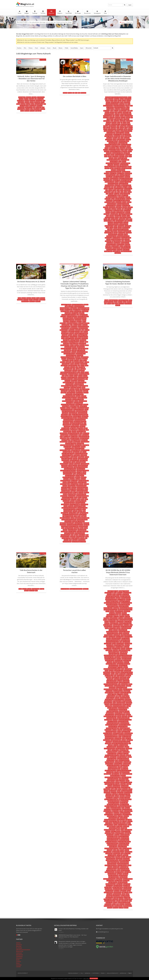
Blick (128, 111)
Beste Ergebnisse (77, 325)
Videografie (77, 528)
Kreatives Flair (83, 406)
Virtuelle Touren (108, 899)
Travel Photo (128, 226)
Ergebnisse (85, 359)
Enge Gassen (107, 121)
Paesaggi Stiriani (111, 781)
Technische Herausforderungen (69, 508)
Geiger (125, 129)
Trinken (70, 93)
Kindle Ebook (127, 153)
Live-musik (116, 745)
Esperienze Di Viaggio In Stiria (115, 667)
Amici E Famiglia (121, 600)
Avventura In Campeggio (113, 615)
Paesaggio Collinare (120, 781)
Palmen (106, 189)
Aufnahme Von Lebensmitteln (69, 315)
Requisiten (66, 479)
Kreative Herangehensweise (68, 404)
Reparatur (127, 808)
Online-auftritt (110, 772)
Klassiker (114, 730)
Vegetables (86, 525)
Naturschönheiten (109, 185)
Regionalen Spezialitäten (113, 804)
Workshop (110, 908)
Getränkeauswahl (111, 696)
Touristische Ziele (124, 224)
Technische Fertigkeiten (80, 506)
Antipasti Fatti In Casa (124, 601)
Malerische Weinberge (112, 752)
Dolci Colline (129, 649)
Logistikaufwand (67, 432)
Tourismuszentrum (118, 223)
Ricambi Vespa (109, 813)
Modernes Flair (116, 180)
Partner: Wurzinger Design (68, 454)
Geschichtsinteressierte (126, 131)
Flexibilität (67, 367)
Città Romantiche (109, 635)
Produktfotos (64, 465)
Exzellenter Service (119, 671)
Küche (130, 156)
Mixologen (128, 755)
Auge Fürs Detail (84, 315)
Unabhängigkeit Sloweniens (124, 231)
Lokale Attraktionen (120, 749)
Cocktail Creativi (128, 637)
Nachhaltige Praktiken (71, 443)
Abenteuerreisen (127, 593)
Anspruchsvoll (74, 308)
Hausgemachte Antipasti (116, 704)
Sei (121, 821)
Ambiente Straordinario (111, 600)
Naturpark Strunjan (123, 184)
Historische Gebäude (124, 141)
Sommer (27, 109)
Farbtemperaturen (73, 366)
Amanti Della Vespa (110, 598)
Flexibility (73, 367)
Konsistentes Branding (111, 732)
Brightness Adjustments (74, 332)
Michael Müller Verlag (125, 175)
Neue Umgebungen (67, 452)
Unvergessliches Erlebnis (113, 862)
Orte (115, 187)
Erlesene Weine (119, 660)
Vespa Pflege (126, 881)
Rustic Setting (74, 481)
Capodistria (126, 112)
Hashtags (107, 704)
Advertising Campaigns (77, 305)
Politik (67, 48)
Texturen (75, 511)
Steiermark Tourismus (123, 837)
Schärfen (81, 484)
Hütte (116, 304)
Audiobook (82, 313)
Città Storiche (117, 635)
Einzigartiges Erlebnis (114, 654)
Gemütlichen (112, 688)
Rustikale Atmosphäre (114, 818)
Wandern (27, 111)
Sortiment (81, 493)
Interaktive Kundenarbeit (69, 396)
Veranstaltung (108, 238)
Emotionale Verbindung (69, 354)
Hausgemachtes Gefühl (68, 382)
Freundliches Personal (124, 682)
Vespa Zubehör (108, 889)
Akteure (111, 101)
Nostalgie (125, 767)
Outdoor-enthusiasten (113, 779)
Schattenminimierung (81, 486)
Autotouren (118, 613)
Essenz (85, 360)
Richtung (124, 202)
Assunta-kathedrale (108, 106)
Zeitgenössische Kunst (126, 251)
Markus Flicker (120, 173)
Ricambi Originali (128, 811)
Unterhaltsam (119, 859)
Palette (127, 781)
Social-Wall (69, 12)
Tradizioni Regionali (110, 857)
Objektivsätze (76, 452)
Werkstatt (122, 904)
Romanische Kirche (112, 204)
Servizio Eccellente (122, 825)
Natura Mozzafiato (110, 762)
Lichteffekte (108, 743)
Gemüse (71, 376)
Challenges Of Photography (81, 333)
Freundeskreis (126, 681)
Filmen (117, 674)
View (123, 239)
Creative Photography (74, 342)
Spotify (76, 498)
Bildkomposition (64, 330)
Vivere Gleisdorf (128, 899)
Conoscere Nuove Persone (112, 642)
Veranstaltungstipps (112, 869)
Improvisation (79, 393)
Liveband (127, 747)
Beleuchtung (107, 111)
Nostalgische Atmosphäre (114, 769)
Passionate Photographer (81, 454)
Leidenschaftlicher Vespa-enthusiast (121, 742)
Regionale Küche (124, 801)
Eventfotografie (128, 669)
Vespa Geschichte (123, 876)
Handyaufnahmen (121, 703)
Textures (80, 511)
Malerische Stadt (126, 172)
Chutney (70, 335)
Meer (117, 175)
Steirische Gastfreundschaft (114, 838)
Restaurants (118, 202)
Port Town (117, 194)
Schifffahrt (130, 207)
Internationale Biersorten (123, 718)
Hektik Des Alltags (127, 704)
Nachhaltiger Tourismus (125, 182)
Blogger (27, 12)
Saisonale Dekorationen (110, 820)
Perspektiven (84, 455)
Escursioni (126, 662)
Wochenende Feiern (109, 906)
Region (119, 195)
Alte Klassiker (125, 594)
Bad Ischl (26, 99)
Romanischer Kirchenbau (123, 204)
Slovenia (108, 212)
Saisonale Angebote (65, 484)
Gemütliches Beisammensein (111, 689)
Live (130, 743)
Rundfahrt (106, 207)
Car (130, 112)
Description (126, 647)
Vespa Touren (109, 886)
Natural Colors (78, 445)
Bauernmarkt (73, 322)
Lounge (109, 750)
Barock (128, 107)
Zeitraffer (121, 908)
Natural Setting (67, 447)
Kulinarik (28, 104)
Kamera (130, 151)
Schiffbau (125, 207)
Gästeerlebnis (124, 684)
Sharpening (73, 491)
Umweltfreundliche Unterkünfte (121, 229)
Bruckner (27, 101)
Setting (86, 489)
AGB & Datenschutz (112, 973)
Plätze (125, 192)
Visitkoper (127, 239)
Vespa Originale (118, 881)
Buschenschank (35, 589)
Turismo (123, 857)
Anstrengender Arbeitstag (112, 601)
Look (81, 433)
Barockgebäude (110, 109)
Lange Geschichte (124, 165)
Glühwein (127, 133)
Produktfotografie (85, 464)
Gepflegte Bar (127, 691)
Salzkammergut (21, 109)
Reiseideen (38, 107)
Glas (86, 379)
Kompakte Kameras (82, 398)
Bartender (120, 618)
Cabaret (112, 112)
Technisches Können (82, 508)
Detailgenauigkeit (74, 344)
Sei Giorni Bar (109, 823)
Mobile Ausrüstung (84, 438)
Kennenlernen (108, 730)
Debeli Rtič (106, 118)
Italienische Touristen (115, 151)
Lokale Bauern (63, 433)
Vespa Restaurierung (111, 884)
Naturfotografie (127, 762)
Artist (129, 104)
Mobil (68, 438)
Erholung (27, 102)
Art (126, 104)
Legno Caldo (130, 740)
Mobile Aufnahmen (75, 438)
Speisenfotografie (72, 494)
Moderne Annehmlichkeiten (126, 178)
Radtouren (128, 796)
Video (63, 528)
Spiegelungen (128, 833)
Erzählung (76, 360)
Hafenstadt (109, 138)
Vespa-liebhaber (127, 889)
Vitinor (18, 963)
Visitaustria (115, 899)
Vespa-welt (117, 891)
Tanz (109, 219)
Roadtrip (129, 202)
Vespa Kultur (119, 879)
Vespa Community (119, 872)
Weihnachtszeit (120, 245)
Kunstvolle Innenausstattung (113, 163)
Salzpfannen (119, 207)
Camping (120, 112)
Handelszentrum (121, 140)
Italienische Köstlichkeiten (113, 723)
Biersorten (126, 625)
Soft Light (75, 493)
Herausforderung (70, 384)
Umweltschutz (68, 521)
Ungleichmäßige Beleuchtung (67, 523)
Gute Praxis (68, 381)
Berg (105, 304)
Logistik (112, 168)
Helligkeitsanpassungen (80, 382)
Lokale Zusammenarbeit (73, 433)
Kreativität (63, 408)
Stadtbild (112, 216)
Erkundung (114, 123)
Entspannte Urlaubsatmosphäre (124, 655)
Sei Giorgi (124, 821)
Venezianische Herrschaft (123, 236)
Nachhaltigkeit (80, 443)
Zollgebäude (118, 253)
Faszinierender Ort (116, 124)
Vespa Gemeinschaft (113, 876)
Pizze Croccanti (112, 791)
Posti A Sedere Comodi (126, 791)
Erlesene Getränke (110, 660)
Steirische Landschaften (113, 840)
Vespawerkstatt (117, 892)
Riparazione (116, 813)
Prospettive (115, 794)
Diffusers (76, 345)
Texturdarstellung (68, 511)
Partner (84, 452)
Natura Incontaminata (124, 760)
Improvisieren (69, 394)
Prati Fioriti (114, 793)
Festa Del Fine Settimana (127, 672)
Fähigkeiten (68, 362)
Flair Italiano (129, 674)
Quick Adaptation (80, 476)
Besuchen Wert (128, 622)
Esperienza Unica (123, 666)
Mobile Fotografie (66, 440)
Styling (83, 499)
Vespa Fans (125, 874)
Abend (115, 593)
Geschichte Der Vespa (125, 693)
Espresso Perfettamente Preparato (112, 669)
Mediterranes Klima (111, 175)
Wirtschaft (89, 48)
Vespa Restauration (123, 882)
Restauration (107, 809)
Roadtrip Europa (118, 815)
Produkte (71, 464)
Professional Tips (81, 469)
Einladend (115, 650)
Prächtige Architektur (125, 194)
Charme (121, 633)
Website (76, 535)
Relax (123, 808)
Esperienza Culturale (111, 664)
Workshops (119, 250)
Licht (85, 423)
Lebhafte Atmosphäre (122, 167)
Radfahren (122, 796)
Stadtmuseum (118, 216)
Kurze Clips (128, 738)
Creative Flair (64, 342)
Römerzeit (119, 206)
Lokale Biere (129, 749)
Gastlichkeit (37, 102)
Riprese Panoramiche (125, 813)
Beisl (76, 93)
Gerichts (85, 376)
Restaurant (83, 93)
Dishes (87, 345)
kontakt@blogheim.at (102, 932)
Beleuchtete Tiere (125, 109)
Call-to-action (112, 628)
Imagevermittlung (71, 393)
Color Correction (73, 337)
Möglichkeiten (77, 442)
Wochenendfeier (118, 906)
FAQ (82, 973)
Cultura (114, 644)
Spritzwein (32, 591)
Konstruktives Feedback (78, 399)
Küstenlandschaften (125, 163)
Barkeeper (106, 618)
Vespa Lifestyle (110, 881)
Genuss (42, 102)
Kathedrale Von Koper (118, 153)
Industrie (106, 150)
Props (74, 474)
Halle (122, 138)
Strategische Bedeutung (125, 217)
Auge (78, 315)
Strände (117, 217)
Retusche (78, 479)
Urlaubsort (121, 234)
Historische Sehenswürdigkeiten (113, 145)
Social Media (74, 48)
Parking (114, 190)
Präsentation (107, 793)
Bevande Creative (114, 623)
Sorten (122, 830)
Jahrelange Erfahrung (125, 728)
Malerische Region (124, 750)
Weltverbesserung (65, 537)
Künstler (124, 162)
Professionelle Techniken (83, 471)
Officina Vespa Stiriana (110, 771)
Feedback (118, 672)
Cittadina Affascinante (126, 635)
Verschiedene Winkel (111, 870)
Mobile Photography (76, 440)
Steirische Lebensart (124, 840)
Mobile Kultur (113, 757)
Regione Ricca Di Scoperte (111, 806)
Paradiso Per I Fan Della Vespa (112, 784)
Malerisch (113, 170)
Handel (114, 140)
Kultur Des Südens (126, 737)
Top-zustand (127, 854)
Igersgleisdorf (126, 713)
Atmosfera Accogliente (113, 606)
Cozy (121, 642)
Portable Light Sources (67, 459)
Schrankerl (19, 958)
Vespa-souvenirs (109, 891)
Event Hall (108, 124)
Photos (120, 789)
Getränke (126, 694)
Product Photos (67, 462)
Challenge (72, 333)
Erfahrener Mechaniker (110, 659)
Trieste (111, 228)
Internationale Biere (111, 718)
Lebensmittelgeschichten (80, 421)
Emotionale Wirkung (81, 354)
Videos (82, 528)
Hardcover (128, 140)
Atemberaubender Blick (119, 106)
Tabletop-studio (65, 504)
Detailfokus (66, 344)
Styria (115, 850)
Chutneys (75, 335)
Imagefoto (86, 391)
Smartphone (126, 826)
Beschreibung (112, 622)
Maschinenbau (128, 173)
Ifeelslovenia (112, 148)
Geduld (67, 376)
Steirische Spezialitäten (111, 842)
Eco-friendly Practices (66, 349)
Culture (122, 116)
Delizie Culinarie (111, 647)
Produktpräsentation (83, 465)
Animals (128, 101)
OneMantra (19, 956)
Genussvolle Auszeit (118, 691)
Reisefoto (128, 197)
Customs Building (128, 116)
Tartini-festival (114, 219)
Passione (110, 786)
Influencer (128, 715)
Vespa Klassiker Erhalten (109, 879)
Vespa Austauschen (110, 872)
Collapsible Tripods (83, 335)
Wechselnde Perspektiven (124, 903)
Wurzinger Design (75, 538)
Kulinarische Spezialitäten (111, 737)
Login (130, 5)
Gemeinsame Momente (120, 686)
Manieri (120, 752)
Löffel (87, 430)
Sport (82, 48)
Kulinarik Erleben (128, 733)
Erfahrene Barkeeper (126, 657)
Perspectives (77, 455)
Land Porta (110, 165)
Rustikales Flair (124, 818)
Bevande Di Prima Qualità (125, 623)
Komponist (122, 156)
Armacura (19, 944)
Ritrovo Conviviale (109, 815)
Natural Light (86, 445)
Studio (79, 499)
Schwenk (119, 209)
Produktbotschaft (64, 464)
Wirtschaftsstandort (126, 248)
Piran (113, 192)
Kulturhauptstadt (39, 104)
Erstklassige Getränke (118, 662)
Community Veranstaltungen (113, 640)
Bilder (131, 625)
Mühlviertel (39, 106)
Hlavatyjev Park (115, 146)
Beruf (71, 325)
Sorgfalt (118, 830)
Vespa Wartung (108, 887)
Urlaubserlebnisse (124, 862)
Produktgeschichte (73, 465)
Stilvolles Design (113, 847)
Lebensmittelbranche (69, 420)
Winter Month (127, 246)
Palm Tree (125, 187)
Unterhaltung (126, 859)
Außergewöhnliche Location (110, 610)
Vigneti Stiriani (109, 898)
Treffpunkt (118, 857)
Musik (55, 48)
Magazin (60, 12)
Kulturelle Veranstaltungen (113, 160)
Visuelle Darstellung (80, 533)
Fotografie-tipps (115, 677)
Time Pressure (72, 513)
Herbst (18, 104)
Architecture (127, 102)
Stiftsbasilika (37, 109)
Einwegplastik (110, 119)
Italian (126, 150)
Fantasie (87, 362)
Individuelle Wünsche (120, 715)
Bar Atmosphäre (125, 615)
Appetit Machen (85, 310)
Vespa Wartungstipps (118, 887)
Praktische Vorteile (75, 460)
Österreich (119, 187)
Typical (115, 228)
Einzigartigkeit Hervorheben (78, 350)
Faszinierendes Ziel (126, 124)
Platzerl (129, 192)
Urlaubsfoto (129, 233)
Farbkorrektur (64, 366)
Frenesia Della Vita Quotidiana (121, 679)
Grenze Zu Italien (118, 134)
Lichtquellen (67, 427)
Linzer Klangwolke (24, 106)
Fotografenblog (68, 371)
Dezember (118, 118)
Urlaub (22, 111)
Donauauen (32, 101)
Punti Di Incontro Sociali (124, 794)
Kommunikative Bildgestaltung (70, 398)
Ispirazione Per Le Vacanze (125, 720)
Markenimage (85, 435)
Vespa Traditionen (118, 886)
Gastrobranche (64, 374)
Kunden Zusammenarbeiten (69, 411)
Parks (118, 190)
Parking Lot (123, 784)
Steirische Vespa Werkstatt (124, 842)
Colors (63, 338)
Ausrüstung (63, 316)
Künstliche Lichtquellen (67, 416)
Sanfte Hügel (128, 820)
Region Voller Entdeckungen (111, 799)
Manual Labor (113, 173)
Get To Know (120, 694)
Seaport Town (128, 209)
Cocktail (34, 298)
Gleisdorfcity (128, 699)
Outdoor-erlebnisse (124, 779)
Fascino (113, 672)
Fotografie (113, 128)
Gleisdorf (117, 698)
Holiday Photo (123, 146)
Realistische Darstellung (69, 477)
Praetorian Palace (112, 195)
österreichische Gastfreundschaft (113, 777)
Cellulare (115, 630)
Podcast (87, 457)
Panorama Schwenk (119, 189)
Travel (116, 226)
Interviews (115, 720)
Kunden (86, 410)
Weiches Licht (82, 535)
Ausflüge (127, 106)
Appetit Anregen (68, 310)
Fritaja (126, 128)
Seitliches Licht (80, 489)
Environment (80, 355)
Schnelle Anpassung (66, 487)
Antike (122, 102)
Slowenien (113, 212)
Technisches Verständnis (70, 509)
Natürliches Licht (85, 450)
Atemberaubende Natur (124, 605)
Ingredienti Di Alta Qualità (110, 716)
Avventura (124, 613)
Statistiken (96, 973)
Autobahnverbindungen (120, 107)
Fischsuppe (130, 126)
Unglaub (116, 233)
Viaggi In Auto (125, 892)
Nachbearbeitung (85, 442)
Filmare (113, 674)
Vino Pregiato (127, 898)
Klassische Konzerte (120, 155)
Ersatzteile (109, 662)
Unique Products (79, 523)
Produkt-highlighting (81, 462)
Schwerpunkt (64, 489)
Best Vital (19, 946)
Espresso (125, 667)
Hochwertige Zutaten (124, 711)
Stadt (107, 216)
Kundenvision (64, 415)
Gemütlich (128, 686)
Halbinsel (115, 138)
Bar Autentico (109, 616)
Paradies (117, 782)
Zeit (86, 538)
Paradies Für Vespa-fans (126, 782)
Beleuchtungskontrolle (72, 323)
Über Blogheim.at (73, 973)
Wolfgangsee (38, 111)
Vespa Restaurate (113, 882)
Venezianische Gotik (111, 236)
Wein (36, 591)
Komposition (68, 399)
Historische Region (123, 143)
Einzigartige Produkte (83, 349)
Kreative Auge (70, 403)
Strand (128, 216)
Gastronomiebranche (73, 374)
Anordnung (71, 306)
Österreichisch (25, 301)
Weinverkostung (115, 246)
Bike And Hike (21, 101)
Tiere (131, 219)
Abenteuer (28, 97)
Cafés (116, 112)
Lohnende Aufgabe (81, 432)
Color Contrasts (65, 337)
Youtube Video (116, 251)
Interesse (78, 396)
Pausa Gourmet (125, 786)
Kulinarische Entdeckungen (111, 735)
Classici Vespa (112, 637)
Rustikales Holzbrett (72, 482)
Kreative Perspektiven (118, 733)
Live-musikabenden (111, 747)
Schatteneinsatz (72, 486)
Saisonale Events (121, 820)
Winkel (87, 537)
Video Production (69, 528)
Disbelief (128, 118)
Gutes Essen (74, 381)
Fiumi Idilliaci (122, 674)
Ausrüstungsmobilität (72, 316)
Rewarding (83, 479)
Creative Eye (83, 340)
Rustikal (65, 482)
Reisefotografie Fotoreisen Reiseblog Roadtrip (116, 97)
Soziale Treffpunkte (116, 831)
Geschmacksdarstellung (67, 379)
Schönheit (114, 209)
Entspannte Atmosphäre (110, 655)
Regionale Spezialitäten (112, 197)
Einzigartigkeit (67, 350)
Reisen (61, 48)
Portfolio (75, 459)
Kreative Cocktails (126, 732)
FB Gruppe (78, 12)
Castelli (111, 630)
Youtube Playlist (108, 251)
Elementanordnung (66, 352)
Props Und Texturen (70, 476)
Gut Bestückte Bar (117, 701)
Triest (107, 228)
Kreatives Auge (66, 406)
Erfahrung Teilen (71, 359)
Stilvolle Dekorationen (123, 845)
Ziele (70, 540)
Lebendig (124, 740)
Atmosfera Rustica (108, 608)
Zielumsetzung (82, 540)
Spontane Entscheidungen (82, 496)
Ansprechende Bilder (79, 306)
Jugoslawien (124, 151)
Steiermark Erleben (125, 835)
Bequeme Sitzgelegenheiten (126, 620)
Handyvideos (129, 703)
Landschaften (107, 740)
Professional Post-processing (81, 467)
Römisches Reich (126, 206)
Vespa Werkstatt (127, 887)
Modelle (129, 757)
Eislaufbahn (126, 119)
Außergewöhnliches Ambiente (125, 610)
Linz (45, 104)
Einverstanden (94, 978)
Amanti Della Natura (125, 596)
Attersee (21, 99)
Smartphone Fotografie (82, 491)
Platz (122, 192)
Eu (121, 123)
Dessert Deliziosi (116, 649)
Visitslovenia (108, 241)
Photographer (127, 190)
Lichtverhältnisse (75, 427)
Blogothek (51, 12)
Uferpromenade (126, 228)
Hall (119, 138)
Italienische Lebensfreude (112, 725)
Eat (132, 118)
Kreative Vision (79, 404)
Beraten (106, 622)
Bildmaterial (71, 330)
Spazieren (128, 212)
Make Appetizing (64, 435)
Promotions (109, 794)
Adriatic (122, 99)
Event (128, 123)
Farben (72, 364)
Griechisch (26, 300)
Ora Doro (116, 772)
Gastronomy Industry (84, 374)
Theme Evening (128, 852)
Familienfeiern (127, 671)
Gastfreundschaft (112, 129)
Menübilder (63, 438)
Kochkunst (84, 396)
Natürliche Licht (109, 764)
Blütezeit (107, 112)
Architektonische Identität (112, 104)
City (114, 116)
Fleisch (86, 366)
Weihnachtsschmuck (111, 245)
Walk (123, 241)
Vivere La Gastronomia (110, 901)
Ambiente (86, 305)
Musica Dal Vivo (110, 760)
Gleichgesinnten (110, 698)
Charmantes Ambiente (124, 632)
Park (107, 190)
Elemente (74, 352)
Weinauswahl (108, 904)
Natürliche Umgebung (65, 450)
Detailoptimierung (65, 345)
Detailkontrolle (82, 344)
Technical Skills (84, 504)
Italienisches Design (123, 727)
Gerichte (80, 376)
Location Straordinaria (110, 749)
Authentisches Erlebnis (69, 320)
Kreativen (86, 404)
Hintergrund (67, 388)
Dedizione (127, 645)
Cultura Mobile (128, 644)
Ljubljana (107, 168)
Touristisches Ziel (109, 226)
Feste (118, 126)
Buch (81, 332)
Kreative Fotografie (78, 403)
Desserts (123, 649)
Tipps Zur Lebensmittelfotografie (71, 515)
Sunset (105, 219)
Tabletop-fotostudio (80, 503)
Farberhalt (77, 364)
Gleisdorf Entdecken (125, 698)
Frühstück (43, 298)
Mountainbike (33, 106)
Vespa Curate (128, 872)
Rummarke (126, 816)
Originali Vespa (115, 774)
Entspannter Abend (109, 657)
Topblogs (35, 12)
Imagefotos (64, 393)
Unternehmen (122, 233)
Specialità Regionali (110, 833)
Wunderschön (126, 250)
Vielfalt (86, 528)
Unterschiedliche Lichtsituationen (75, 525)
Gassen (105, 129)
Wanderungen (125, 901)
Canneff (18, 966)
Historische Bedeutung (113, 141)
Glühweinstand (109, 134)
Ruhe (43, 107)
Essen (119, 123)
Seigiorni (128, 823)
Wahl (72, 535)
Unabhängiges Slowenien (111, 231)
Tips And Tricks (83, 515)
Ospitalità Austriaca (127, 774)
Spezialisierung (72, 496)
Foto (104, 128)
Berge (112, 111)
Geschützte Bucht (111, 133)
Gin (117, 696)
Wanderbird (19, 955)
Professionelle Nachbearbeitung (68, 471)
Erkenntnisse (66, 360)
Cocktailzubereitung (116, 638)
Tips (126, 221)
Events (106, 671)
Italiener (130, 150)
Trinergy (19, 961)
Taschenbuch (122, 219)
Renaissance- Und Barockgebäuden (121, 201)
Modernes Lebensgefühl (126, 180)
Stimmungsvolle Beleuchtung (112, 848)
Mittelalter (127, 177)
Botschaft (87, 330)
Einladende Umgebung (114, 652)
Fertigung (106, 126)
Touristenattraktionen (113, 224)
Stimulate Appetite (66, 499)
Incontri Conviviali (110, 715)
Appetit (62, 310)
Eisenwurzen (39, 101)
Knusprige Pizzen (127, 730)
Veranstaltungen (117, 238)
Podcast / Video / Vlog (113, 591)
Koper (126, 156)
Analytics (128, 600)
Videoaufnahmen (117, 894)
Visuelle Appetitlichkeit (82, 531)
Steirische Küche (125, 838)
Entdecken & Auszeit (123, 300)
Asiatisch (29, 298)
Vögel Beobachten (116, 241)
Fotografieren (81, 371)
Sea (123, 209)
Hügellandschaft (110, 713)
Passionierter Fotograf (68, 455)
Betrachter (85, 325)
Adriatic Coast (128, 99)
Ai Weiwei (34, 97)
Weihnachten (117, 243)
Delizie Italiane (119, 647)
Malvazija (106, 173)
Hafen (122, 136)
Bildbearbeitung (123, 111)
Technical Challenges (75, 504)
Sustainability (66, 501)
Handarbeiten (109, 140)
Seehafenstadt (109, 211)
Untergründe (63, 525)
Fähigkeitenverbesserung (78, 362)
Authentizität (78, 320)
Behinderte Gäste (128, 618)
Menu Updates (74, 437)
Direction (123, 118)
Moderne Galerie (108, 180)
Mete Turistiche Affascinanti (112, 755)
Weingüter (108, 246)
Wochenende (128, 904)
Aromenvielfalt (78, 311)
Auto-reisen (112, 613)
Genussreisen (109, 691)
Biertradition (40, 99)
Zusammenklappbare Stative (79, 542)
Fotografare (128, 676)
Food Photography (68, 369)
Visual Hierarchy (72, 531)
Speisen (65, 494)
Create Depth (66, 340)
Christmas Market (108, 116)
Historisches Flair (123, 710)
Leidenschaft (66, 423)
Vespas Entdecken (108, 892)
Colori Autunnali (126, 638)
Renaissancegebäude (110, 202)
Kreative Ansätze (83, 401)
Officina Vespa (124, 769)
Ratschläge (116, 798)
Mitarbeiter (122, 755)
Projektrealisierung (68, 474)
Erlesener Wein (127, 660)
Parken (110, 190)
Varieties (110, 867)
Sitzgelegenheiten (111, 826)
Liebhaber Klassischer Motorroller (120, 743)
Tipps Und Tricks (120, 221)
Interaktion (124, 716)
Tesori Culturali (108, 852)
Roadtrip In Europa (127, 815)
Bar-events (127, 616)
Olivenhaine (108, 187)
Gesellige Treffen (112, 694)
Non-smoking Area (113, 767)
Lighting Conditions (65, 430)
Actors (130, 97)
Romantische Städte (111, 206)
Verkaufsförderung (83, 526)
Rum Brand (120, 816)
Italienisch (107, 151)
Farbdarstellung (66, 364)
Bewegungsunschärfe (118, 625)
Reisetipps (129, 199)
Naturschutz (118, 185)
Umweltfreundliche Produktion (69, 520)
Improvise (86, 393)
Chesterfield (126, 633)
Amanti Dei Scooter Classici (113, 596)
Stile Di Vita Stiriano (112, 845)
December (112, 118)
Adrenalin (129, 302)
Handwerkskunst (108, 703)
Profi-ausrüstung (128, 793)
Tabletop (72, 501)
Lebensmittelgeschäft (68, 421)
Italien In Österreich (112, 721)
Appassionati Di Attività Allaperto (112, 603)
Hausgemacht (81, 381)
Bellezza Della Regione (113, 620)
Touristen (126, 223)
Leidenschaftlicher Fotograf (76, 423)
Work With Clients (66, 538)
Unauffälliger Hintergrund (78, 521)
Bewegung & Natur (113, 300)
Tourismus (110, 223)
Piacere (130, 789)
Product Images (84, 460)
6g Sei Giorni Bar (109, 593)
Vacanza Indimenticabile (111, 865)
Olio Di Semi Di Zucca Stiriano (124, 771)
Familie (32, 102)
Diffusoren (82, 345)
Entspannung (21, 102)
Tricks (75, 516)
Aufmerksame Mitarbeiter (126, 608)
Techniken (71, 506)
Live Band (110, 745)
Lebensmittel (85, 416)
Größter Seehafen (109, 136)
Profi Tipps (79, 472)
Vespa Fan (119, 874)
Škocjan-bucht (127, 211)
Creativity (82, 342)
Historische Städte (113, 710)
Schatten (65, 486)
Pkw (116, 192)
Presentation (120, 793)
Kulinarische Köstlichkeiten (125, 735)
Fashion (19, 48)
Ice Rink (107, 148)
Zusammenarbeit (67, 542)
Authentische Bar (119, 611)
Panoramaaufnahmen (109, 782)
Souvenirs (108, 831)
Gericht (76, 376)
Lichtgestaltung (76, 425)
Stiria (120, 848)
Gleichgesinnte (126, 696)
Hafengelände (128, 136)
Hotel (113, 304)
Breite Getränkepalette (126, 627)
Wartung (115, 903)
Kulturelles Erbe (114, 162)
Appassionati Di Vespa (126, 603)
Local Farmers (82, 430)
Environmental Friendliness (67, 357)
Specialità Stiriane (120, 833)
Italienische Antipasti (123, 721)
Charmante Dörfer (123, 630)
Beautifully (117, 109)
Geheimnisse (120, 129)
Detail (86, 342)
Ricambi (121, 811)
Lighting (129, 167)
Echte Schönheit (81, 347)
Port (107, 194)
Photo (122, 190)
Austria (107, 611)
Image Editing (64, 391)
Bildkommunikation (83, 328)
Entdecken (116, 121)
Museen (117, 182)
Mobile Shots (84, 440)
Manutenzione (126, 752)
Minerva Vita (20, 951)
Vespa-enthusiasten (118, 889)
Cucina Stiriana (108, 644)
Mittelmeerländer (114, 178)
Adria (106, 99)
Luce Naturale (115, 750)
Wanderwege (128, 241)
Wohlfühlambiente (127, 906)
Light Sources (80, 428)
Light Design (73, 428)
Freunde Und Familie (112, 681)
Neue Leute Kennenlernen (113, 765)
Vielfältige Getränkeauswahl (113, 896)
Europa (125, 123)
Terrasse (127, 850)
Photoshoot (125, 789)
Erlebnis (71, 360)
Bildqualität (78, 330)
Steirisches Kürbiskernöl (113, 843)
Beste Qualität (120, 622)
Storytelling (74, 499)
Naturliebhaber (127, 764)
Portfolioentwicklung (83, 459)
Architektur (122, 104)
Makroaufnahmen (73, 435)
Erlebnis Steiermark (127, 659)
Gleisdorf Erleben (109, 699)
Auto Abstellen (110, 107)
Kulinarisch (74, 408)
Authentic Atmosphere (83, 316)
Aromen (72, 311)
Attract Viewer (75, 313)
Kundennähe (65, 413)
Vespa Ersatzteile (112, 874)
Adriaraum (117, 99)
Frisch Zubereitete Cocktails (111, 684)
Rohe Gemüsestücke (65, 481)
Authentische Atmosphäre (80, 318)
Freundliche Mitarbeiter (112, 682)
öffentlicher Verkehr (126, 185)
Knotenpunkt (115, 156)
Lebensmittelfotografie (80, 420)
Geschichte (117, 131)
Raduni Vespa (109, 798)
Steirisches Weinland (124, 843)
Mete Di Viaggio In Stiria (123, 754)
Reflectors (78, 477)
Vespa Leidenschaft (128, 879)
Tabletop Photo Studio (81, 501)
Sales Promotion (74, 484)
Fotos (118, 128)
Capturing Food (65, 333)
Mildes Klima (109, 177)
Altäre (115, 101)
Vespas (129, 891)
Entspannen (123, 121)
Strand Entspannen (110, 217)
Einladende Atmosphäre (124, 650)
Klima (106, 156)
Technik (66, 506)
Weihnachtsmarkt (125, 243)
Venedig (126, 234)
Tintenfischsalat (108, 221)
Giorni (120, 696)
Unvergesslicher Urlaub (124, 860)
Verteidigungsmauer (116, 239)
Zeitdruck (66, 540)
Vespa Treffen (126, 886)
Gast (119, 684)
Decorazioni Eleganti (119, 645)
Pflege (112, 789)
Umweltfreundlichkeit (82, 520)
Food (36, 48)
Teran (127, 219)
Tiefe (84, 511)
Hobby (84, 388)
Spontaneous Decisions (68, 498)
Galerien (130, 128)
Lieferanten (82, 427)
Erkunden (108, 123)
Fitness (31, 48)
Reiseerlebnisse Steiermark (124, 806)
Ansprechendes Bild (65, 308)
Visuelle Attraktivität (69, 533)
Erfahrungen (79, 359)
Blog (131, 111)
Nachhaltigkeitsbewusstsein (67, 445)
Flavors (82, 366)
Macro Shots (86, 433)
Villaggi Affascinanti (118, 898)
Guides (116, 302)
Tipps (114, 221)
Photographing (74, 457)
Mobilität (70, 442)
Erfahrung (64, 359)
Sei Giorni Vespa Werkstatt (119, 823)
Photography (107, 192)
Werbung (88, 973)
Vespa (119, 870)
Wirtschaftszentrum (111, 250)
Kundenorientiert (73, 413)
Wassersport (110, 243)
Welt (87, 535)
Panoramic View (128, 189)
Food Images (82, 367)
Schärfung (86, 484)
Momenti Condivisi (112, 759)
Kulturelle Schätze (109, 738)
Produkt (73, 462)
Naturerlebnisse (119, 762)
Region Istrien (125, 195)
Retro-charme (115, 811)
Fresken (122, 128)
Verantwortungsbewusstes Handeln (70, 526)
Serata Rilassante (109, 825)
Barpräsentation (113, 618)
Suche (86, 499)
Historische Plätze (113, 143)
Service (115, 825)
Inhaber (119, 716)
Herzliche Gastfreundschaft (119, 706)
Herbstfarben (109, 706)
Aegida (107, 101)
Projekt (84, 472)
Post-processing (66, 460)
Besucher (116, 111)
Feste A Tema (107, 674)
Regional (26, 591)
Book (83, 330)
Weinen (114, 904)
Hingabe (128, 706)
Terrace (122, 850)
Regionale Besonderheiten (125, 799)
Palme (130, 187)
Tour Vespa (120, 855)
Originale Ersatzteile (124, 772)
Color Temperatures (83, 337)
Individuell (129, 148)
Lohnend (74, 432)
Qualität (117, 796)
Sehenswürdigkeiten (118, 211)
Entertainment (123, 654)
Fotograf (108, 128)
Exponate (111, 671)
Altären (119, 101)
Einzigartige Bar (124, 652)
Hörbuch (77, 389)
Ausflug (106, 300)
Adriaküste (111, 99)
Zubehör (126, 908)
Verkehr (108, 239)
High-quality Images (83, 386)
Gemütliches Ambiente (121, 688)
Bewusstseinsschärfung (83, 327)
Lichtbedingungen (67, 425)
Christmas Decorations (126, 114)
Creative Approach (75, 340)
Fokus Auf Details (109, 676)
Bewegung (31, 99)
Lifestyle (43, 48)
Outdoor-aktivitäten (126, 777)
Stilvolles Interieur (122, 847)
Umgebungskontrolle (65, 518)
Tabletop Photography (69, 503)
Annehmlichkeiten (115, 102)
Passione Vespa (116, 786)
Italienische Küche (125, 723)
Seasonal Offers (72, 489)
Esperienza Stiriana (113, 666)
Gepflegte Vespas (109, 693)
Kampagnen (97, 12)
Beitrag (84, 322)
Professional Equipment (67, 467)
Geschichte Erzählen (72, 377)
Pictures (106, 791)
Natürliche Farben (69, 449)
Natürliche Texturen (79, 449)
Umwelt (73, 518)
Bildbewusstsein (74, 328)
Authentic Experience (68, 318)
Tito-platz (130, 221)
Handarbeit (127, 138)
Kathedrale (109, 153)
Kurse (123, 738)
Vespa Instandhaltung (114, 877)
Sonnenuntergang (120, 212)
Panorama (111, 189)
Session (130, 825)
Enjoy (112, 121)
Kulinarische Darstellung (67, 410)
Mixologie (107, 757)
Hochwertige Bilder (65, 389)
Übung (79, 516)
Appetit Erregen (77, 310)
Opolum (18, 943)
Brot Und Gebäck (65, 589)
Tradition (43, 109)
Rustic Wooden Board (83, 481)
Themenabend (109, 854)
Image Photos (72, 391)
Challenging (65, 335)
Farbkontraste (84, 364)
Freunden (120, 681)
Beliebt (105, 620)
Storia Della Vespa (127, 848)
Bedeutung (79, 322)
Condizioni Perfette (125, 640)
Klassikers (120, 730)
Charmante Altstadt (109, 114)
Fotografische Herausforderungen (69, 372)
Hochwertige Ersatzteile (113, 711)
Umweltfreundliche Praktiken (82, 518)
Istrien (122, 150)
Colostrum (19, 953)
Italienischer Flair (113, 727)
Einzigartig (75, 349)
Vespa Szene (119, 884)
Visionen (65, 530)
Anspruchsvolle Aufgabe (83, 308)
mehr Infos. (86, 978)
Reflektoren (83, 477)
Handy (114, 703)
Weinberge (127, 245)
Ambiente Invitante (126, 598)
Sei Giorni (130, 821)
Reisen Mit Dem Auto (120, 199)
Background (66, 322)
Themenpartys (117, 854)
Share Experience (66, 491)
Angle (66, 306)
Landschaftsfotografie (116, 740)
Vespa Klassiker (124, 877)
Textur (84, 509)
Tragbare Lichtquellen (68, 516)
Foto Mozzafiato (121, 676)
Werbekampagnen (80, 537)
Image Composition (85, 389)
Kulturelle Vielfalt (125, 160)
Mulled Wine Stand (109, 182)
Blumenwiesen (116, 627)
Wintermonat (109, 248)
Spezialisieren (64, 496)
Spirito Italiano (110, 835)
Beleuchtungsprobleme (84, 323)
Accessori (109, 594)
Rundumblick (112, 207)
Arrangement (85, 311)
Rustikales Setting (82, 482)
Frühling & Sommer (109, 302)
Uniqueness (86, 523)
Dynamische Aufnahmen (70, 347)
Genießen (130, 129)
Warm (130, 901)
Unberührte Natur (111, 859)
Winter (121, 246)
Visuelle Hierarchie (65, 535)
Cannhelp (19, 965)
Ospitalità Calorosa (115, 776)
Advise (114, 594)
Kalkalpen (23, 104)
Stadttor (124, 216)
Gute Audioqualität (127, 701)
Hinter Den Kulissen (112, 708)
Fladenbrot (86, 589)
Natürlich (83, 447)
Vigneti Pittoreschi (125, 896)
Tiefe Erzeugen (65, 513)
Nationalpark (21, 107)
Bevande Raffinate (108, 625)
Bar (73, 93)
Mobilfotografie (64, 442)
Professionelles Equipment (69, 472)
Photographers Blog (65, 457)
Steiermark (117, 835)
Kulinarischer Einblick (79, 410)
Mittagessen (42, 300)
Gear (63, 376)
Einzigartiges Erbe (118, 119)
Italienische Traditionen (124, 725)
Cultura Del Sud (120, 644)
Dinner (38, 298)
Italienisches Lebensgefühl (113, 728)
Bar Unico (122, 616)
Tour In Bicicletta (112, 855)
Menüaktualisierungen (84, 437)
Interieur (130, 716)
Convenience (85, 338)
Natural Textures (76, 447)
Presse (103, 973)
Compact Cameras (70, 338)
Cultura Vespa (110, 645)
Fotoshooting (110, 679)
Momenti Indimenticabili (123, 759)
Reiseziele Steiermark (115, 808)
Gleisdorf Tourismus (119, 699)
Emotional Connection (82, 352)
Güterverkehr (117, 136)
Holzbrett (72, 389)
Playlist (119, 791)
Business (86, 332)
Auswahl (112, 611)
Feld (79, 366)
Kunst (49, 48)
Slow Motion (119, 826)
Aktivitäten (119, 594)
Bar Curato (116, 616)
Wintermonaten (116, 248)
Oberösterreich (29, 107)
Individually (123, 148)
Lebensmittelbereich (82, 418)
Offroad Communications (23, 949)
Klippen (110, 156)
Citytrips (117, 116)
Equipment (77, 357)
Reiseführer (108, 199)
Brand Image (64, 332)
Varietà (129, 865)
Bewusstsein (74, 327)
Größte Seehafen (126, 134)
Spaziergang (107, 214)
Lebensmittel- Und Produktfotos (69, 418)
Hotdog (129, 146)
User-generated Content (123, 864)
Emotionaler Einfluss (71, 355)
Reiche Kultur (121, 197)
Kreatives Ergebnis (75, 406)
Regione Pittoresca (124, 804)
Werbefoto (73, 537)
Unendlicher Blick (109, 233)
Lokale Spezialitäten (126, 168)
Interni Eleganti (108, 720)
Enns (44, 101)
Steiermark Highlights (112, 837)
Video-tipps (109, 894)
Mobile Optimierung (122, 757)
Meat (61, 437)
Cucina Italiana (126, 642)
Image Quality (79, 391)
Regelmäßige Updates (125, 798)
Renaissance (109, 201)
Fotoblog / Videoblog (66, 305)
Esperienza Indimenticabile (123, 664)
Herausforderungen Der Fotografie (69, 386)
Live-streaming (120, 747)
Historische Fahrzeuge (123, 708)
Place (119, 192)
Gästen (130, 684)
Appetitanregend (65, 311)
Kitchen (112, 155)
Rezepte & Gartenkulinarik (76, 589)
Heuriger (42, 589)
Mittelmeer (106, 178)
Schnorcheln (108, 209)
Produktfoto (77, 464)
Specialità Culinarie (126, 831)
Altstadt (124, 101)
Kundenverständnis (82, 413)
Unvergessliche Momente (112, 860)
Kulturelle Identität (122, 158)
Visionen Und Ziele (72, 530)
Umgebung (110, 229)
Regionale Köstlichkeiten (114, 801)
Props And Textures (81, 474)
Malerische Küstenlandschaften (114, 172)
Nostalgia (120, 767)
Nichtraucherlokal (125, 765)
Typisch (120, 228)
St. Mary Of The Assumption (125, 214)
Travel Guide (121, 226)
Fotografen (83, 369)
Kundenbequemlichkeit (82, 411)
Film (25, 48)
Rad (34, 107)
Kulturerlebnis (118, 738)
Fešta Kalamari (112, 126)
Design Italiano (108, 649)
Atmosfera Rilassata (124, 606)
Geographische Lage (109, 131)
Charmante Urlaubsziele (112, 632)
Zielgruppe (75, 540)
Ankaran (108, 102)
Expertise (63, 362)
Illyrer (118, 148)
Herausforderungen (79, 384)
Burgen (107, 628)
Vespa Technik (127, 884)
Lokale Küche (118, 168)
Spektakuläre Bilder (81, 494)
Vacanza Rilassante (122, 865)
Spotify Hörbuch (114, 214)
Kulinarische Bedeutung (83, 408)
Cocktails (109, 638)
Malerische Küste (121, 170)
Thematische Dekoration (118, 852)
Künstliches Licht (77, 416)
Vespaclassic (123, 891)
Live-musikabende (124, 745)
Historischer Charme (126, 145)
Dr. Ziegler (19, 948)
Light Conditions (65, 428)
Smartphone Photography (66, 493)
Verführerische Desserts (123, 869)
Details (72, 345)
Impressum (123, 973)
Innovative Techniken (78, 394)
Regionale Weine (124, 803)
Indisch (31, 300)
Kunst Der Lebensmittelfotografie (80, 415)
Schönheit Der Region (114, 821)
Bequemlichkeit (65, 325)
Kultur (32, 104)
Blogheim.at (25, 4)
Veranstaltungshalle (126, 238)
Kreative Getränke (108, 733)
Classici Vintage (120, 637)
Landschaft (116, 165)
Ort (112, 187)
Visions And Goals (82, 530)
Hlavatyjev (108, 146)
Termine (43, 12)
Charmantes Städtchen (112, 633)
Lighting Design (74, 430)
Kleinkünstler (128, 155)
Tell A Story (79, 509)
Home (20, 12)
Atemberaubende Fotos (112, 605)
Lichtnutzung (83, 425)
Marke (80, 435)
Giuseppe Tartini (120, 133)
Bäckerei (84, 320)
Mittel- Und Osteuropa (118, 177)
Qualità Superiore (110, 796)
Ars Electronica (41, 97)
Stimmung (84, 498)
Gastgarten (20, 300)
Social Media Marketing (110, 830)
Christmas (117, 114)
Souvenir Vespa (128, 830)
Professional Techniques (70, 469)
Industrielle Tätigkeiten (114, 150)
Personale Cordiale (125, 787)
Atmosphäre (68, 313)
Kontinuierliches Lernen (68, 401)
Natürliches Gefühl (76, 450)
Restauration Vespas (116, 809)
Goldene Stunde (108, 701)
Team (118, 850)
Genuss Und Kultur (127, 689)
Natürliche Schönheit (113, 184)
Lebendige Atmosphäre (110, 167)
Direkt (18, 960)
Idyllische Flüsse (119, 713)
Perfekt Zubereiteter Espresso (113, 787)
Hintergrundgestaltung (76, 388)
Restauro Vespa (108, 811)
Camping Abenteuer (126, 628)
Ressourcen (87, 12)
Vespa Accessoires (125, 870)
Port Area (111, 194)
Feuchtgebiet (123, 126)
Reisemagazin (22, 97)
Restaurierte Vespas (127, 809)
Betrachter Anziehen (65, 327)
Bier (35, 99)
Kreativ (76, 401)
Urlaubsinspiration (113, 234)
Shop (105, 12)
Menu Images (67, 437)
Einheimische (109, 650)
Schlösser (106, 821)
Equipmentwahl (84, 357)
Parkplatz (129, 784)
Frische (87, 372)
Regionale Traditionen (114, 803)
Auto (131, 106)
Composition (78, 338)
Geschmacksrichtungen (79, 379)
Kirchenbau (107, 155)
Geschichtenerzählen (83, 377)
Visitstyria (121, 899)
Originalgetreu (108, 774)
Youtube (82, 538)
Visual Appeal (64, 531)
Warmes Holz (109, 903)
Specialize (86, 493)
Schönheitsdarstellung (82, 487)
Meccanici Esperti (112, 754)
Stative (80, 498)
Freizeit (82, 372)
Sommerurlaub (128, 304)
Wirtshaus (32, 111)
